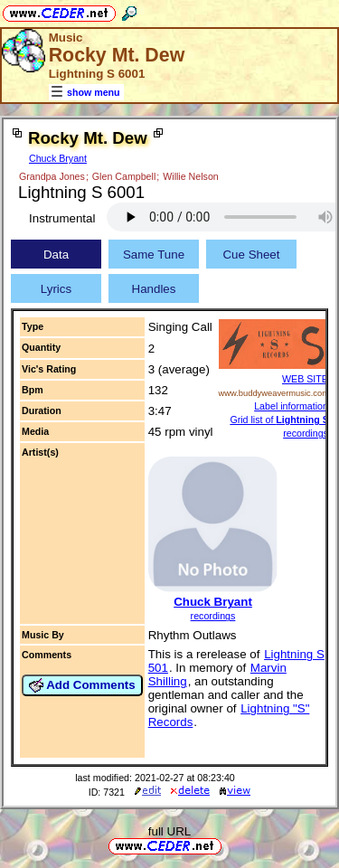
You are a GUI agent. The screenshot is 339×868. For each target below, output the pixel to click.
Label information (291, 406)
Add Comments (82, 685)
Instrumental (62, 218)
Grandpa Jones (52, 176)
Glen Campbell (124, 176)
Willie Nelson (191, 176)
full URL (169, 831)
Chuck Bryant (58, 158)
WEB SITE (305, 379)
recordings (213, 616)
